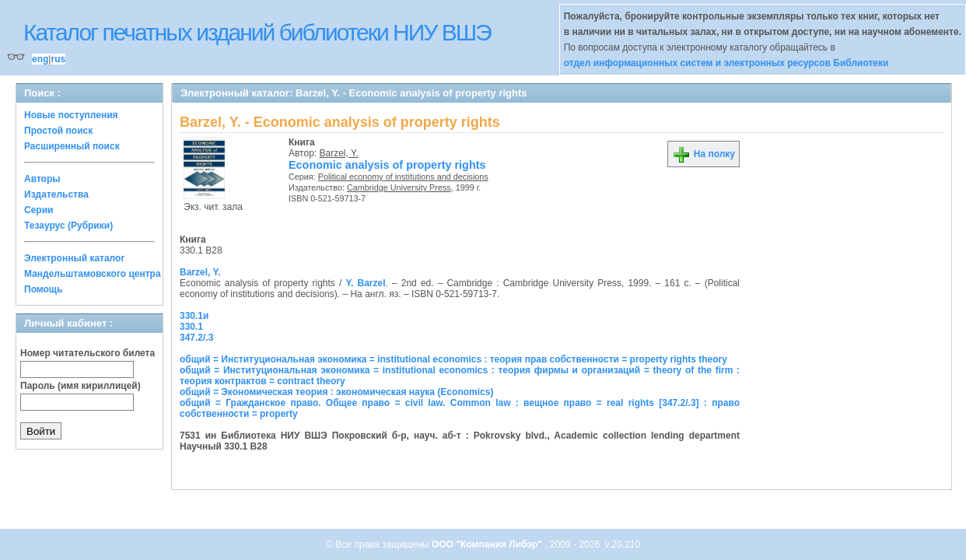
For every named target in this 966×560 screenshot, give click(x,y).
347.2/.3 (196, 338)
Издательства (56, 194)
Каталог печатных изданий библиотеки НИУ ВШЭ (257, 32)
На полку (703, 154)
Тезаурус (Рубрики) (68, 226)
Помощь (43, 289)
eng (40, 59)
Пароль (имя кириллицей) (80, 386)
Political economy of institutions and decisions (403, 177)
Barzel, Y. (339, 153)
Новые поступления (71, 115)
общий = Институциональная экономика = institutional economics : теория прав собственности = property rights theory (453, 359)
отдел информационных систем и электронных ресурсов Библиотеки (726, 63)
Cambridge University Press (399, 187)
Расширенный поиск (72, 146)
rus (58, 59)
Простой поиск (58, 131)
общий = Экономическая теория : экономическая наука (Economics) (336, 392)
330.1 (191, 327)
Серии (38, 210)
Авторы (42, 179)
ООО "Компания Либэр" (488, 544)
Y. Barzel (365, 283)
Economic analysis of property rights (387, 165)
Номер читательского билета (87, 353)
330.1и (194, 316)
